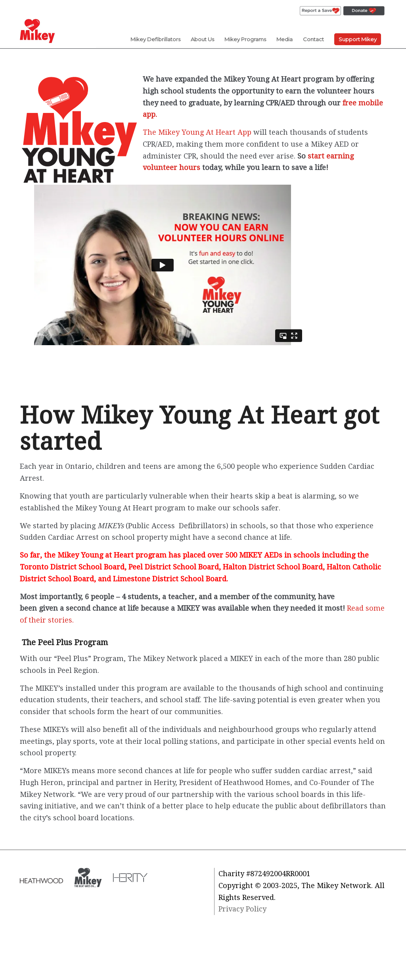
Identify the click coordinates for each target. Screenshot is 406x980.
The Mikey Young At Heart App (197, 132)
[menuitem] (320, 11)
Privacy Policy (242, 909)
